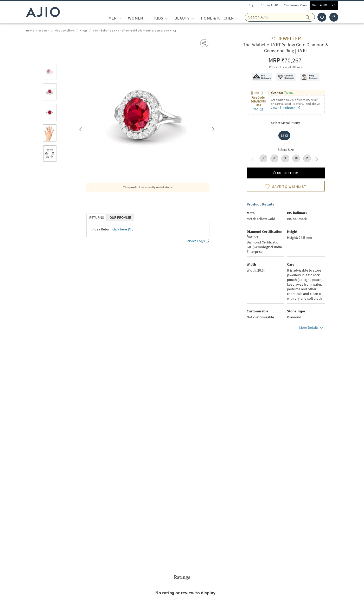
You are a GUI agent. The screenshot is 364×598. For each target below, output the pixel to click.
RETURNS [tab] (97, 217)
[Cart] (334, 17)
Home (30, 30)
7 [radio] (263, 158)
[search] (310, 17)
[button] (205, 43)
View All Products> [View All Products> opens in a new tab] (286, 108)
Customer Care (296, 5)
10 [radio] (296, 158)
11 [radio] (307, 158)
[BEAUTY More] (193, 18)
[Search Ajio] (280, 17)
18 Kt (284, 136)
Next (212, 128)
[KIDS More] (166, 18)
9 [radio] (285, 158)
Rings (84, 30)
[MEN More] (120, 18)
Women (44, 30)
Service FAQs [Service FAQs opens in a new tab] (197, 241)
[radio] (286, 136)
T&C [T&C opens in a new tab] (258, 109)
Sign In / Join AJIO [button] (264, 5)
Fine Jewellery (65, 30)
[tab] (50, 72)
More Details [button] (312, 328)
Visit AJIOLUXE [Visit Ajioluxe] (324, 5)
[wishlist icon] (322, 17)
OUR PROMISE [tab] (120, 217)
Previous (80, 128)
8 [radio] (274, 158)
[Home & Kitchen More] (237, 18)
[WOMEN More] (146, 18)
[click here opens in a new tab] (122, 229)
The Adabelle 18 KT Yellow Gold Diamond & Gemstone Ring (134, 30)
